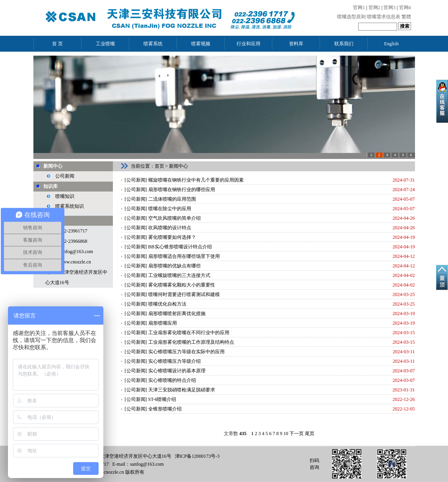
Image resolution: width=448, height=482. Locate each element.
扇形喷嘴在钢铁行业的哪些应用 (182, 190)
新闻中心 (53, 166)
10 (286, 434)
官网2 (374, 8)
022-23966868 (74, 241)
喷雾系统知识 (70, 206)
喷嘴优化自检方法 (167, 304)
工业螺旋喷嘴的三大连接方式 (179, 275)
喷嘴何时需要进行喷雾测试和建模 (184, 294)
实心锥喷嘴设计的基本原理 (177, 371)
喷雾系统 (153, 44)
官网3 (390, 8)
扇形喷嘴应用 (163, 323)
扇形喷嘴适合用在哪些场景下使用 (184, 256)
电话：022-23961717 (66, 231)
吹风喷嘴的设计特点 (170, 228)
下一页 (297, 434)
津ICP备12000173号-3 (197, 456)
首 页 (57, 44)
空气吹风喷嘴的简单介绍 (175, 218)
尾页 (310, 434)
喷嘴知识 (65, 196)
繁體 (406, 17)
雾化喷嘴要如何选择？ (172, 237)
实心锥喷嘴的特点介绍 (172, 380)
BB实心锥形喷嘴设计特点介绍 (180, 247)
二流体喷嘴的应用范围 (172, 199)
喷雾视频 (201, 44)
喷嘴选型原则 (351, 17)
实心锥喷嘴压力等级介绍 (175, 361)
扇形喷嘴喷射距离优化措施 (177, 314)
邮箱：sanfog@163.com (69, 252)
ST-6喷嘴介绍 (162, 399)
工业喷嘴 (105, 44)
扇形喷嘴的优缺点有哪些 (175, 266)
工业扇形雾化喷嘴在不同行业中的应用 (189, 333)
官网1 (359, 8)
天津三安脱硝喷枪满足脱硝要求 (182, 390)
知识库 (50, 186)
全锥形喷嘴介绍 (165, 409)
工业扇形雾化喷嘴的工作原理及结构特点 (191, 342)
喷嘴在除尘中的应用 (170, 209)
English (391, 44)
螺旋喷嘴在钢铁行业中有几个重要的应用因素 (196, 180)
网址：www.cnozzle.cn (68, 262)
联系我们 (344, 44)
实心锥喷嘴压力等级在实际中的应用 (186, 352)
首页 (159, 166)
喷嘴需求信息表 (384, 17)
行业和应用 (248, 44)
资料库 (296, 44)
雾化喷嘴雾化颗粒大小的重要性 (182, 285)
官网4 (405, 8)
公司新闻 (65, 176)
